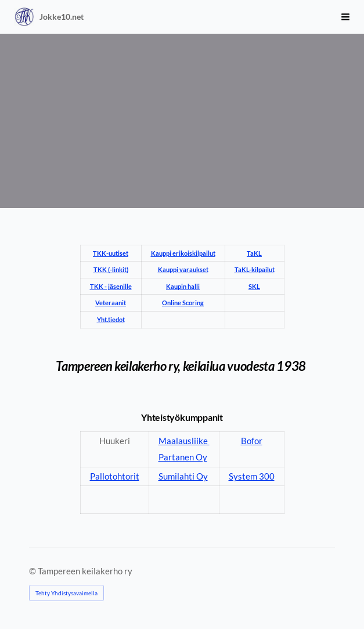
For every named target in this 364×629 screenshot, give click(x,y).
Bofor (252, 441)
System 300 (252, 476)
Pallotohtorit (115, 476)
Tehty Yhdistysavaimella (66, 593)
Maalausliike (184, 441)
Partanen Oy (183, 457)
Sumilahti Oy (183, 476)
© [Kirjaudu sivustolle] (33, 571)
